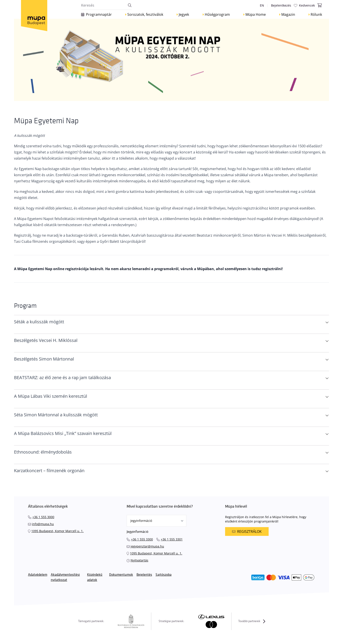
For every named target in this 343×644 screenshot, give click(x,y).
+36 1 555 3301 (172, 539)
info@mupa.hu (43, 524)
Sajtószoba (164, 575)
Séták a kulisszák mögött (39, 322)
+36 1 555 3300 (142, 539)
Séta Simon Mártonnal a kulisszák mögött (56, 415)
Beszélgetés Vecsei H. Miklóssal (46, 340)
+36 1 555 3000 (43, 517)
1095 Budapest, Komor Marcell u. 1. (57, 531)
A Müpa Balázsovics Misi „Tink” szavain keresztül (63, 433)
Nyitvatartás (139, 560)
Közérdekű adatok (95, 577)
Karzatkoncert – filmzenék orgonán (49, 471)
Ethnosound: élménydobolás (43, 452)
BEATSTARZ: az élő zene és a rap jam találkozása (62, 377)
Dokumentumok (121, 575)
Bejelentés (144, 575)
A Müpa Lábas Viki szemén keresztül (51, 396)
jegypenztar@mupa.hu (147, 546)
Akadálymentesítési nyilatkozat (65, 577)
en (262, 5)
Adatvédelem (38, 575)
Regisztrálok (247, 531)
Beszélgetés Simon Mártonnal (44, 359)
